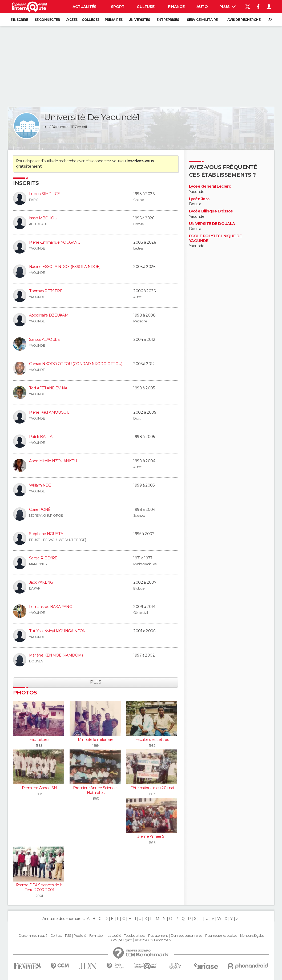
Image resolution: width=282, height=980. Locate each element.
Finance (176, 7)
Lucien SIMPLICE (45, 194)
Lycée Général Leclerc (210, 186)
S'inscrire (19, 20)
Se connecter (47, 20)
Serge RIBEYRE (43, 558)
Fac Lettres (39, 740)
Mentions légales (252, 936)
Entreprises (168, 20)
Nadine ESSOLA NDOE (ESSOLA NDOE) (65, 267)
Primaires (114, 20)
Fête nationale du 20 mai (152, 788)
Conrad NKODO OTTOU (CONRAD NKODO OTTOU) (76, 364)
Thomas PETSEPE (46, 291)
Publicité (80, 936)
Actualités (84, 7)
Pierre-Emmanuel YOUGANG (55, 242)
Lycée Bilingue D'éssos (211, 211)
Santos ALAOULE (44, 339)
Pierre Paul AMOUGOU (49, 412)
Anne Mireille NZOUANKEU (53, 461)
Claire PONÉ (40, 509)
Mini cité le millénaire (96, 740)
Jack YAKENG (41, 582)
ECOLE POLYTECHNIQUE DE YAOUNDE (215, 238)
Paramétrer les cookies (221, 936)
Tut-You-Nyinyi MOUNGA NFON (57, 631)
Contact (56, 936)
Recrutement (158, 936)
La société (114, 936)
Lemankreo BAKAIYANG (51, 607)
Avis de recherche (244, 20)
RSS (68, 936)
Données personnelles (186, 936)
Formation (97, 936)
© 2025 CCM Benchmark (153, 940)
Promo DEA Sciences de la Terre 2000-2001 (39, 887)
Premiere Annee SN (39, 788)
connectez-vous (106, 161)
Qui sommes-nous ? (33, 936)
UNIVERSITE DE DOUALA (212, 224)
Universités (139, 20)
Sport (118, 7)
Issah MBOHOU (43, 218)
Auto (202, 7)
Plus (227, 7)
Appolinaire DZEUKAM (49, 315)
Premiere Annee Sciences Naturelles (96, 790)
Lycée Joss (199, 199)
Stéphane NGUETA (46, 534)
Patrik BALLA (41, 437)
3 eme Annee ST (152, 836)
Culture (146, 7)
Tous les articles (135, 936)
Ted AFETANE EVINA (48, 388)
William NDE (40, 485)
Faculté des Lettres (152, 740)
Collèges (91, 20)
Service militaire (202, 20)
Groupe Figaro (122, 940)
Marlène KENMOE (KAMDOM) (56, 655)
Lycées (72, 20)
